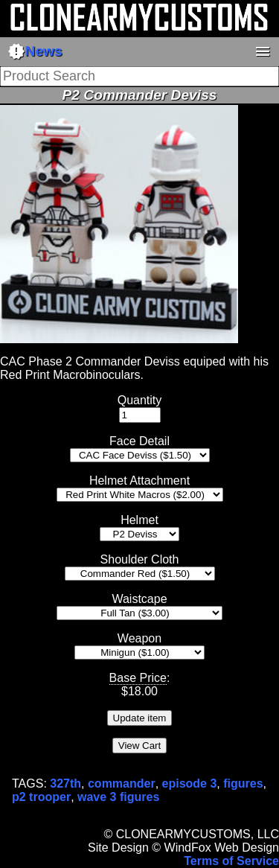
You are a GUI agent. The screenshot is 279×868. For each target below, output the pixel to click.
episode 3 (190, 784)
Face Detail (139, 441)
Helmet (139, 520)
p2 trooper (41, 797)
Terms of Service (231, 861)
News (35, 51)
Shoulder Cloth (140, 559)
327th (65, 784)
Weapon (139, 638)
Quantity (140, 400)
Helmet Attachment (139, 481)
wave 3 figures (118, 797)
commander (122, 784)
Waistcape (139, 599)
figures (243, 784)
